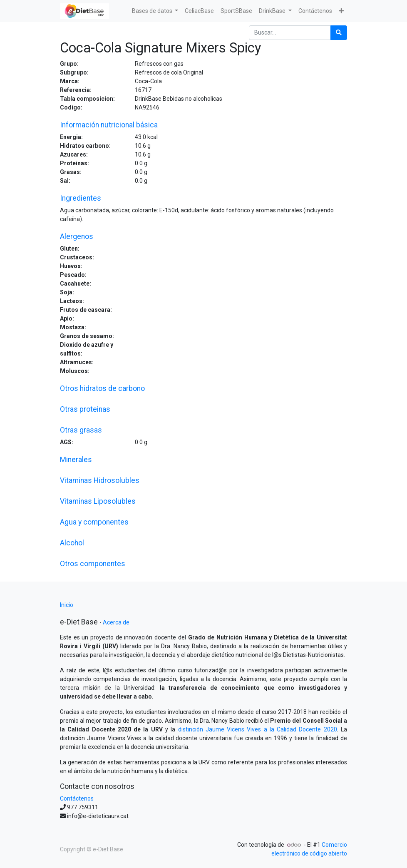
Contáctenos (77, 798)
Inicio (67, 605)
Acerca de (116, 622)
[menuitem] (199, 11)
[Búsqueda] (339, 33)
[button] (341, 11)
